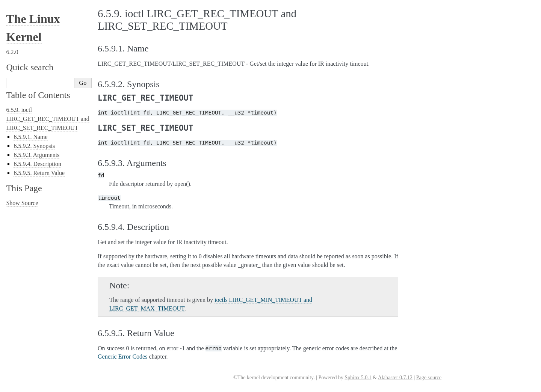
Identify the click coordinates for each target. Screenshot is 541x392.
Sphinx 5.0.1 (358, 378)
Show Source (22, 203)
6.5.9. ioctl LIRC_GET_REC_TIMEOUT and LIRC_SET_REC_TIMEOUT (48, 119)
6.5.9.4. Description (37, 164)
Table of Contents (38, 95)
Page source (429, 378)
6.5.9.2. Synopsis (34, 146)
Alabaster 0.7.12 (395, 378)
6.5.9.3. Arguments (36, 155)
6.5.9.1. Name (30, 137)
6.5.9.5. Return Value (39, 173)
